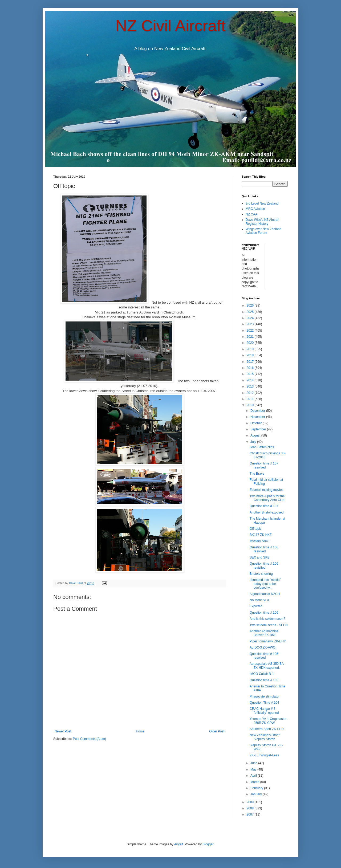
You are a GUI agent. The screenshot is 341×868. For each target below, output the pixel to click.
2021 (251, 337)
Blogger (208, 844)
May (254, 769)
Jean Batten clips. (262, 447)
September (259, 429)
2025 (251, 312)
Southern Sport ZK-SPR (267, 729)
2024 (251, 318)
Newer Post (63, 731)
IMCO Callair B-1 (262, 674)
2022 (251, 331)
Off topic (255, 529)
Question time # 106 (264, 613)
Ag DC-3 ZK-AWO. (263, 647)
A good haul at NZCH (265, 594)
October (257, 423)
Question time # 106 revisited (264, 565)
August (256, 435)
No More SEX (259, 600)
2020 (251, 343)
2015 (251, 374)
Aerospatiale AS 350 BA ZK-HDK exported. (267, 666)
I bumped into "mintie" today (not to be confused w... (265, 584)
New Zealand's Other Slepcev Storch (265, 737)
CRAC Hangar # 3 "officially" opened (264, 711)
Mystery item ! (260, 541)
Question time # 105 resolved (264, 656)
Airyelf (179, 844)
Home (140, 731)
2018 (251, 355)
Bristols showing (261, 574)
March (255, 782)
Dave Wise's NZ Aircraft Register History (262, 222)
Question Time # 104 (264, 703)
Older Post (217, 731)
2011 (251, 399)
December (258, 411)
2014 (251, 380)
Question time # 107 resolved (264, 465)
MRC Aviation (255, 209)
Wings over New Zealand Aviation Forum (263, 231)
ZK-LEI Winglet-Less (264, 755)
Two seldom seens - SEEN (269, 625)
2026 (251, 305)
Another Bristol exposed (267, 512)
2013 (251, 386)
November (258, 417)
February (257, 788)
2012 (251, 393)
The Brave (257, 474)
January (257, 794)
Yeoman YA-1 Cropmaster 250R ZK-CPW (268, 721)
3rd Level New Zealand (262, 203)
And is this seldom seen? (267, 619)
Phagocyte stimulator (265, 696)
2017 (251, 362)
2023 (251, 324)
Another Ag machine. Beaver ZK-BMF (264, 633)
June (254, 763)
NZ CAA (251, 214)
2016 (251, 368)
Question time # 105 (264, 680)
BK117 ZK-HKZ (261, 535)
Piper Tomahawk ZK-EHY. (268, 641)
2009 (251, 802)
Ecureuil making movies (267, 490)
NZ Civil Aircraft (170, 26)
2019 (251, 349)
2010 (251, 405)
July (254, 442)
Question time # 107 (264, 506)
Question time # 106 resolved (264, 549)
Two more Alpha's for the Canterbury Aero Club (267, 498)
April (254, 776)
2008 (251, 808)
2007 (251, 814)
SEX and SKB (260, 557)
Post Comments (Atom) (89, 739)
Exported (256, 606)
